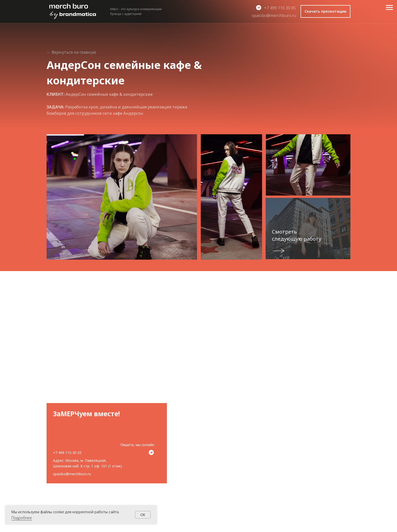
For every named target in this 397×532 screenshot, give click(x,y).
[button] (325, 11)
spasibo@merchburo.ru (274, 15)
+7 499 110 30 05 (280, 8)
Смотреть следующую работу (297, 235)
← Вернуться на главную (71, 52)
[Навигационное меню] (389, 8)
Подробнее (22, 518)
